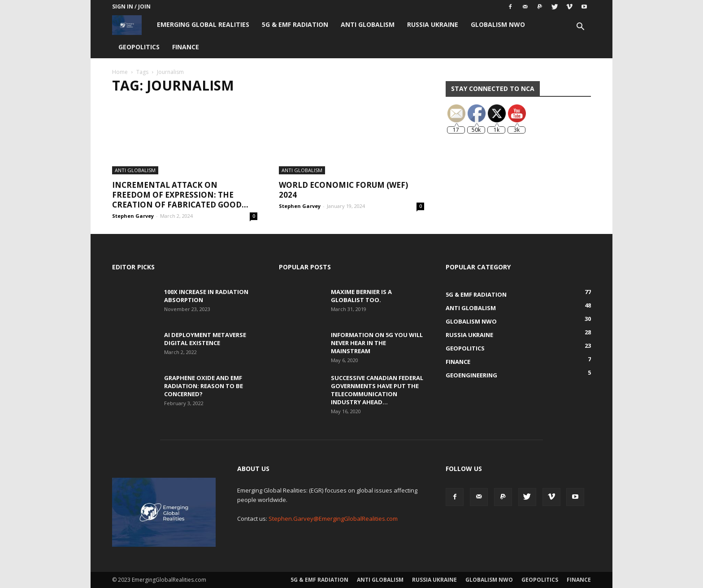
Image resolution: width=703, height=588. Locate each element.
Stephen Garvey (133, 216)
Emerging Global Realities (203, 24)
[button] (580, 28)
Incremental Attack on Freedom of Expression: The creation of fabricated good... (180, 195)
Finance (186, 47)
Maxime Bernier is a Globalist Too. (361, 296)
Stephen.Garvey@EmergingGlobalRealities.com (333, 519)
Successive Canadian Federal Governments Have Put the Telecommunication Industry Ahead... (377, 390)
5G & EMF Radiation (295, 24)
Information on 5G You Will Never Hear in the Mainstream (377, 343)
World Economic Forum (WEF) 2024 (343, 190)
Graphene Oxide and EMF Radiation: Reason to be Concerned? (204, 386)
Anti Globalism (368, 24)
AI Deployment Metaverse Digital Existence (205, 339)
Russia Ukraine (433, 24)
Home (120, 72)
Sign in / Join (131, 6)
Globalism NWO (498, 24)
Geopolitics (139, 47)
